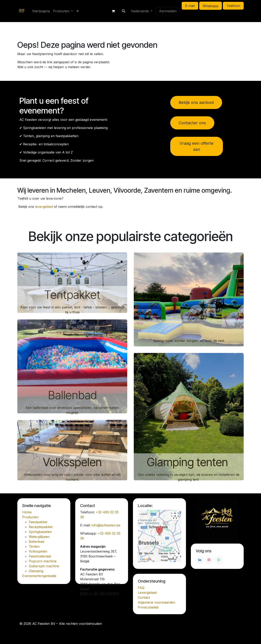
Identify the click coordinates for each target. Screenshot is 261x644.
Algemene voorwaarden (156, 602)
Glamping (36, 571)
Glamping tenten (189, 462)
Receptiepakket (41, 527)
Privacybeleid (148, 607)
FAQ (141, 588)
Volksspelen (72, 462)
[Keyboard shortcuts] (140, 554)
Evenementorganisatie (39, 576)
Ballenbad (72, 395)
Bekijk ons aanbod (196, 102)
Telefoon (233, 6)
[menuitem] (41, 11)
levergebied (44, 207)
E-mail (190, 6)
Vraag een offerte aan (196, 146)
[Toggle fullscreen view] (175, 516)
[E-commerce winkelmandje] (113, 11)
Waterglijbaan (39, 537)
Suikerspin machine (44, 566)
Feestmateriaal (40, 556)
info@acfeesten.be (106, 525)
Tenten (34, 546)
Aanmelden (168, 11)
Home (27, 512)
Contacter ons (192, 123)
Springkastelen (40, 532)
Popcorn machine (43, 561)
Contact (144, 597)
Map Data (149, 553)
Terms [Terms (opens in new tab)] (172, 553)
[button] (124, 11)
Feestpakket (38, 522)
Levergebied (147, 593)
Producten (30, 517)
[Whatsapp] (219, 560)
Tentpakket (72, 295)
